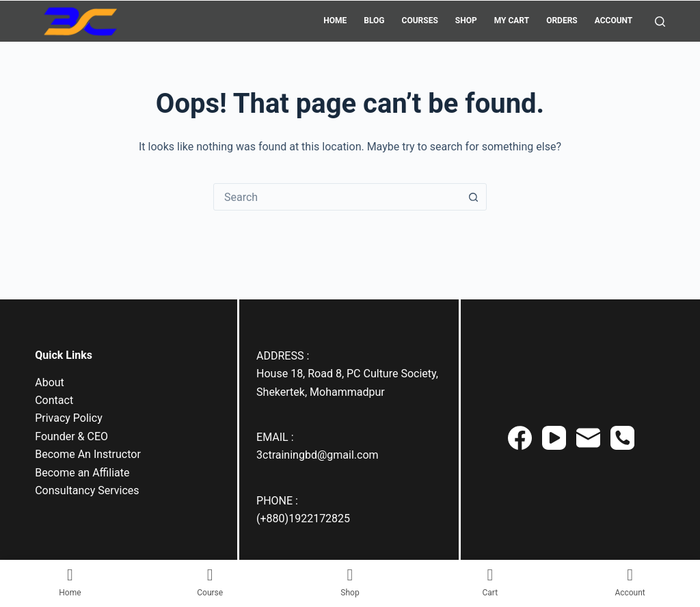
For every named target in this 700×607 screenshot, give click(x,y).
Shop (466, 21)
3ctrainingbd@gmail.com (317, 455)
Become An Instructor (88, 454)
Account (614, 21)
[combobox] (337, 197)
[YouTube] (554, 438)
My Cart (512, 21)
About (50, 382)
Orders (562, 21)
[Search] (660, 22)
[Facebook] (520, 438)
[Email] (588, 438)
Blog (374, 21)
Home (335, 21)
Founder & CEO (71, 436)
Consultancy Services (87, 490)
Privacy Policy (69, 418)
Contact (54, 400)
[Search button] (473, 197)
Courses (420, 21)
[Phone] (622, 438)
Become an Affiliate (82, 473)
